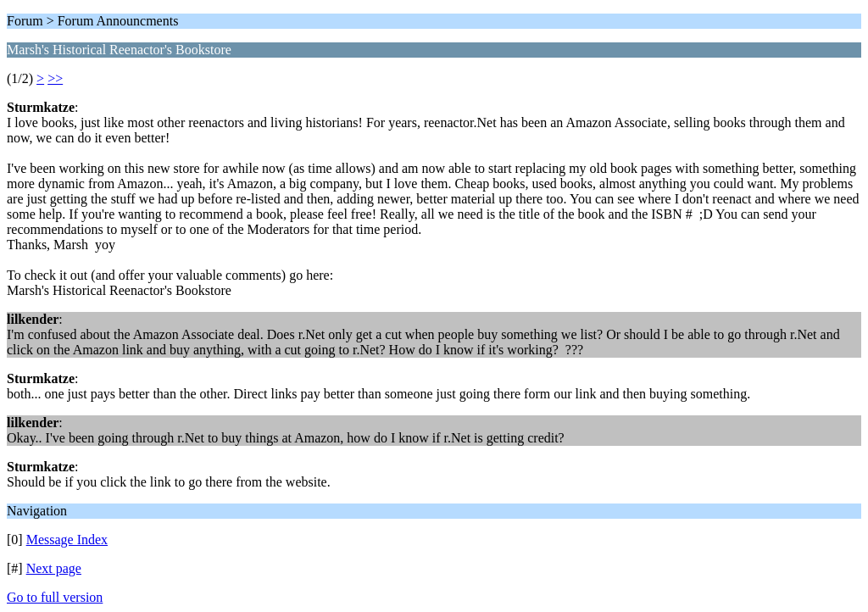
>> (55, 78)
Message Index (67, 540)
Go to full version (55, 597)
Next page (54, 568)
